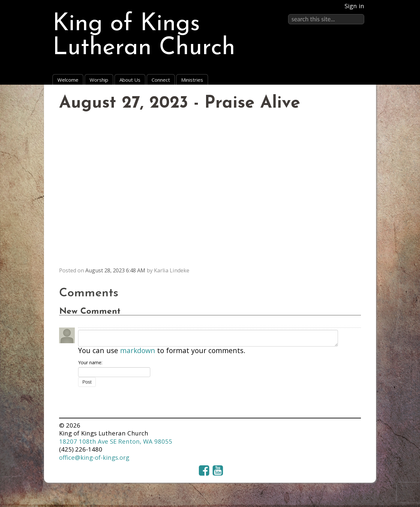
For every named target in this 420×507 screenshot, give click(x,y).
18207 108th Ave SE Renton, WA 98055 (116, 441)
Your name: (90, 362)
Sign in (354, 6)
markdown (138, 350)
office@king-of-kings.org (94, 457)
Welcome (68, 80)
